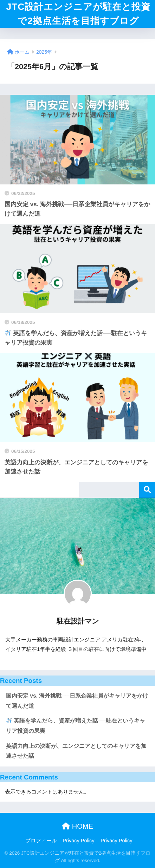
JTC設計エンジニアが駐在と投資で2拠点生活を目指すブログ (79, 14)
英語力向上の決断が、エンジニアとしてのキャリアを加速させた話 (76, 751)
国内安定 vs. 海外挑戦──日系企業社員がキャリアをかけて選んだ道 (77, 701)
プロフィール (41, 841)
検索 (147, 490)
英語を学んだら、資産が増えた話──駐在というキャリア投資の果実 (76, 726)
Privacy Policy (78, 841)
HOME (77, 826)
